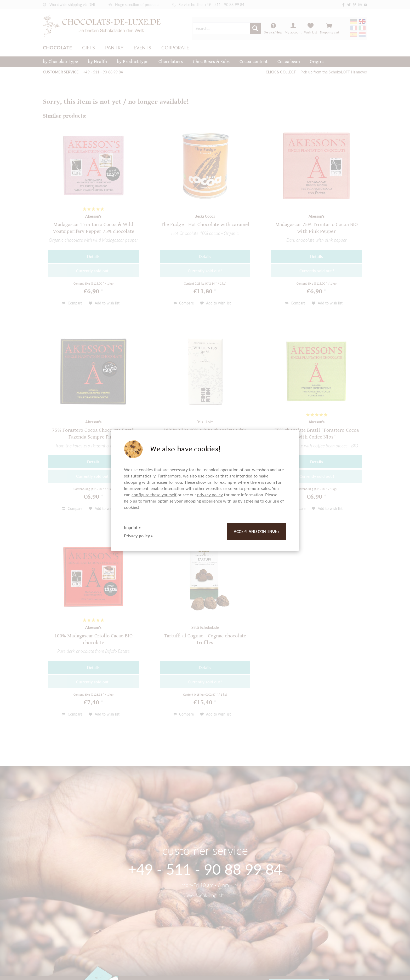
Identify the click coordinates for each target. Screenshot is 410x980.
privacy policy (210, 495)
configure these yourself (154, 495)
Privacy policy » (138, 536)
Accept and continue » (257, 531)
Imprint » (132, 527)
